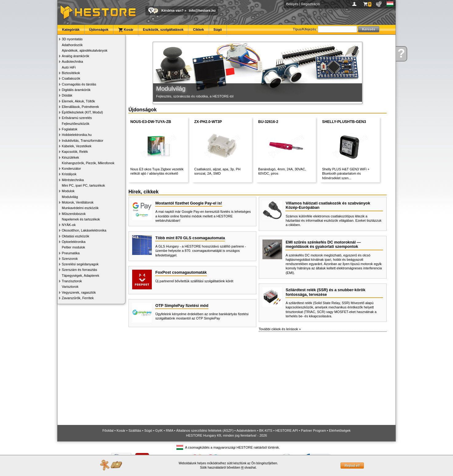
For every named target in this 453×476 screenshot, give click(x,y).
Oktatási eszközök (75, 236)
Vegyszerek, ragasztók (79, 292)
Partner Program (313, 430)
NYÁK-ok (69, 225)
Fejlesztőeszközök (76, 124)
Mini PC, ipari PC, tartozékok (83, 185)
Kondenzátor (71, 169)
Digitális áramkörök (76, 90)
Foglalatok (70, 129)
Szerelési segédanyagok (80, 264)
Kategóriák (71, 30)
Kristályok (69, 174)
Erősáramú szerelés (77, 118)
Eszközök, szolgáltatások (163, 30)
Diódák (67, 95)
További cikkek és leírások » (280, 329)
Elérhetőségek (340, 430)
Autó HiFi (69, 67)
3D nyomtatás (72, 39)
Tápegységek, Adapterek (81, 276)
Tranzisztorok (72, 281)
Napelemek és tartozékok (81, 219)
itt (242, 468)
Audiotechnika (72, 61)
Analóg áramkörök (75, 56)
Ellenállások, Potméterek (80, 107)
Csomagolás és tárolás (79, 84)
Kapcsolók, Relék (75, 152)
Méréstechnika (73, 180)
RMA (170, 430)
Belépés (292, 4)
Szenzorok (70, 259)
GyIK (159, 430)
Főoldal (108, 430)
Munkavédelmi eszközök (80, 208)
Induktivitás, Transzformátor (83, 141)
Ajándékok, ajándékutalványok (85, 50)
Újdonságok (99, 30)
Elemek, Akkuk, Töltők (78, 101)
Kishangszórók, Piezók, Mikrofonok (88, 163)
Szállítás (135, 430)
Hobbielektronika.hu (77, 135)
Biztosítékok (71, 73)
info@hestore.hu (202, 10)
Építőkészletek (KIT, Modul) (82, 112)
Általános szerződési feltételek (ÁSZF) (205, 430)
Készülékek (70, 157)
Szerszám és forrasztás (79, 270)
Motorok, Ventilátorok (78, 202)
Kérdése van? (172, 10)
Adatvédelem (246, 430)
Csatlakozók (71, 78)
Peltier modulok (73, 247)
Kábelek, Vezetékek (77, 146)
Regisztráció (311, 4)
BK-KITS (266, 430)
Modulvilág (70, 197)
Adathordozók (72, 45)
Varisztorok (70, 287)
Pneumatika (71, 253)
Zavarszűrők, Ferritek (78, 298)
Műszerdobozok (74, 214)
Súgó (218, 30)
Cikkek (198, 30)
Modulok (68, 191)
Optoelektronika (74, 242)
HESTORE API (287, 430)
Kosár (126, 30)
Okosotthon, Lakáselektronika (84, 230)
